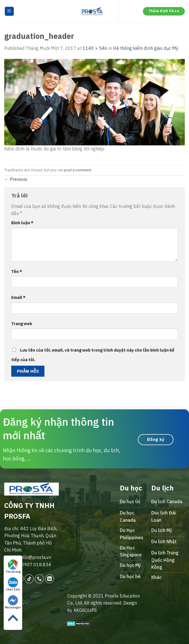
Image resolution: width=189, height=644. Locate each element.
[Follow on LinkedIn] (50, 579)
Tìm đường (13, 567)
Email (18, 297)
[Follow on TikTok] (29, 579)
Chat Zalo (13, 584)
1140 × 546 (95, 48)
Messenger (13, 602)
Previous (16, 179)
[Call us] (39, 579)
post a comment (78, 170)
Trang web (22, 324)
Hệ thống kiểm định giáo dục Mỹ (146, 48)
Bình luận (22, 223)
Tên (17, 271)
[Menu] (9, 11)
